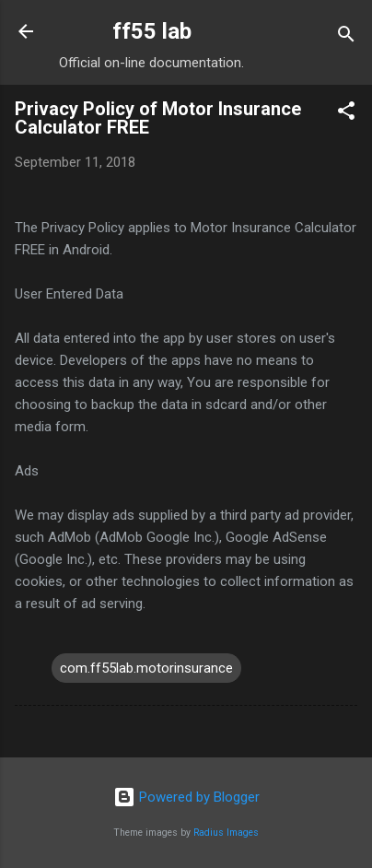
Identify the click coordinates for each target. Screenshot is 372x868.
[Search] (346, 37)
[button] (346, 114)
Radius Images (226, 833)
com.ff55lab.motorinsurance (146, 668)
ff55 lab (152, 31)
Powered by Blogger (186, 797)
